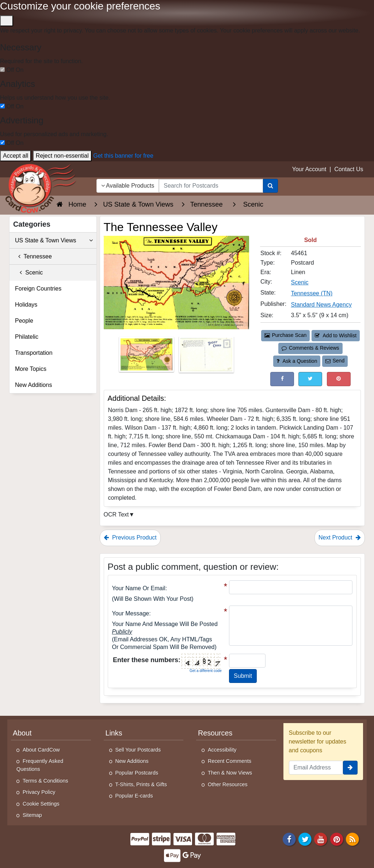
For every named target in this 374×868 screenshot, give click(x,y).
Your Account (309, 169)
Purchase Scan (286, 335)
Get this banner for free (123, 156)
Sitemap (32, 815)
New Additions (33, 385)
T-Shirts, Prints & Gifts (141, 784)
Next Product (340, 537)
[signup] (350, 768)
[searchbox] (211, 186)
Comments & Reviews (310, 348)
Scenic (29, 272)
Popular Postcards (137, 773)
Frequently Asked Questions (40, 765)
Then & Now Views (230, 773)
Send (335, 361)
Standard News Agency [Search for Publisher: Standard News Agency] (321, 305)
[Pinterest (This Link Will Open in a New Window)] (339, 379)
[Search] (270, 186)
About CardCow (41, 750)
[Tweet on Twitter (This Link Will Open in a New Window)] (310, 379)
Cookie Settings (41, 804)
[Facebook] (289, 839)
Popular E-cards (134, 796)
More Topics (31, 369)
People (24, 321)
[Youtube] (321, 839)
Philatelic (27, 337)
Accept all (16, 156)
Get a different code (206, 671)
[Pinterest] (337, 839)
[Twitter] (305, 839)
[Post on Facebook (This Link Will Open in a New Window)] (282, 379)
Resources (215, 733)
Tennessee (33, 256)
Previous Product (130, 537)
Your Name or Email (139, 588)
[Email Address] (316, 768)
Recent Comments (230, 761)
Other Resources (228, 784)
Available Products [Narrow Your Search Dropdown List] (128, 186)
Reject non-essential (62, 156)
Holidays (26, 305)
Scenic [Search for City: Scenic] (300, 282)
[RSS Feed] (352, 839)
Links (114, 733)
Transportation (34, 353)
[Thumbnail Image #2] (206, 357)
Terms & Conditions (45, 781)
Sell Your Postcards (138, 750)
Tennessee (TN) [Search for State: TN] (312, 293)
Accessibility (222, 750)
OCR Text (116, 514)
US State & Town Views (54, 241)
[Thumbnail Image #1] (147, 357)
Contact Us (349, 169)
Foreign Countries (38, 289)
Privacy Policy (39, 792)
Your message (131, 613)
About (22, 733)
